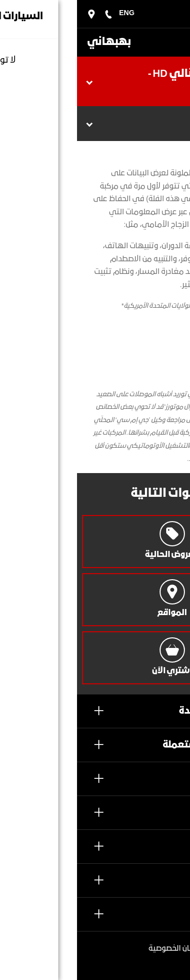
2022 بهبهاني (145, 947)
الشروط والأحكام (147, 963)
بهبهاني (32, 42)
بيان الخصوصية (94, 949)
